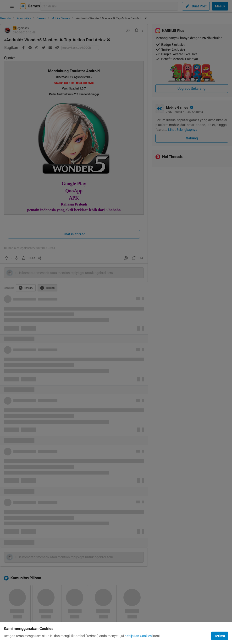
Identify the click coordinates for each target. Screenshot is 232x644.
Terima (220, 636)
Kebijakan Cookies (138, 636)
